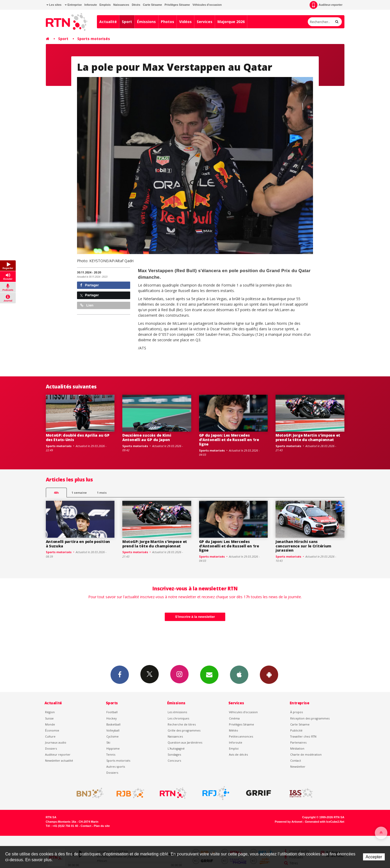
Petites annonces (241, 736)
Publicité (296, 730)
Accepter (374, 857)
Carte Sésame (153, 5)
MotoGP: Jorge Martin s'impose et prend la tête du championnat (308, 437)
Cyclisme (112, 736)
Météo (234, 730)
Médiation (297, 748)
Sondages (174, 754)
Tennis (111, 754)
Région (50, 712)
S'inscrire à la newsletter (195, 617)
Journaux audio (56, 742)
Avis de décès (238, 754)
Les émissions (177, 712)
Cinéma (234, 718)
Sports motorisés (94, 39)
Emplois (105, 5)
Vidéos (185, 22)
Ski (108, 742)
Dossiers (51, 748)
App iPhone (239, 674)
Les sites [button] (54, 5)
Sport (127, 22)
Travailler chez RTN (303, 736)
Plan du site (102, 826)
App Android (269, 674)
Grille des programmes (184, 730)
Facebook (120, 674)
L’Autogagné (176, 748)
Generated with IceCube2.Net (325, 822)
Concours (174, 760)
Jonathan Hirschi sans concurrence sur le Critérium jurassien (303, 546)
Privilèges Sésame (177, 5)
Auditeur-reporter (326, 5)
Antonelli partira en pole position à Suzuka (78, 544)
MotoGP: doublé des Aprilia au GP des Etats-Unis (78, 437)
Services (205, 22)
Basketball (113, 724)
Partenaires (298, 742)
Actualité (108, 22)
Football (112, 712)
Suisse (49, 718)
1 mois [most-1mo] (102, 493)
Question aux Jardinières (185, 742)
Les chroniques (178, 718)
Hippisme (113, 748)
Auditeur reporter (58, 754)
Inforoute (91, 5)
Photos (167, 22)
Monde (50, 724)
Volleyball (113, 730)
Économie (52, 730)
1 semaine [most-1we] (79, 493)
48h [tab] (56, 493)
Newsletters (209, 674)
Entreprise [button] (73, 5)
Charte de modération (306, 754)
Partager (89, 285)
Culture (50, 736)
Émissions (146, 22)
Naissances (121, 5)
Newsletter (298, 767)
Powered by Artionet (289, 822)
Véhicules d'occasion (207, 5)
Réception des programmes (310, 718)
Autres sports (116, 767)
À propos (296, 712)
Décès (136, 5)
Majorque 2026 (231, 22)
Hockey (111, 718)
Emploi (234, 748)
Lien (87, 305)
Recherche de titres (182, 724)
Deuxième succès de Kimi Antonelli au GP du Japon (147, 437)
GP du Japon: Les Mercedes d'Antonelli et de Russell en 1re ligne (229, 440)
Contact (296, 760)
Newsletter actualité (59, 760)
